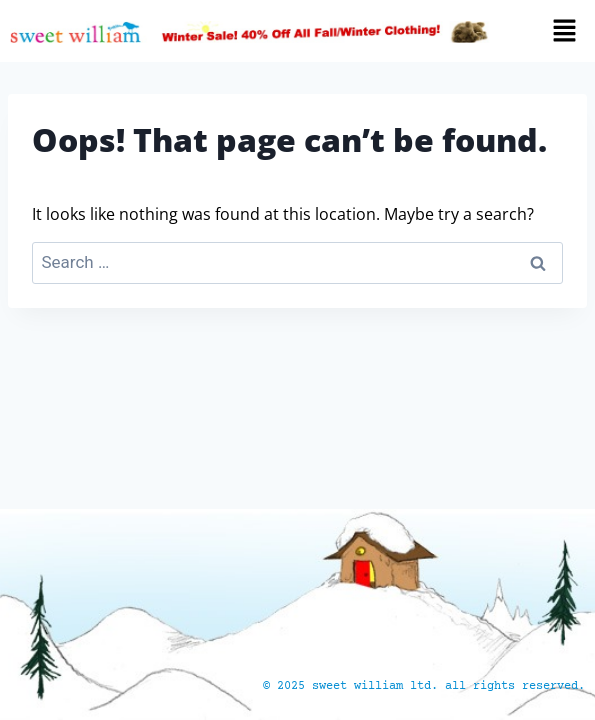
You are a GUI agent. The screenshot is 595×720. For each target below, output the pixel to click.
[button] (550, 31)
